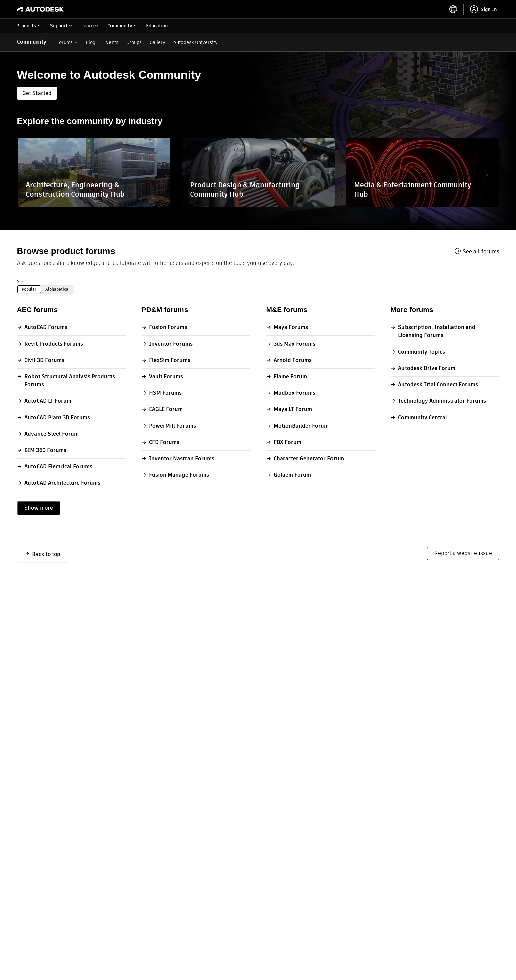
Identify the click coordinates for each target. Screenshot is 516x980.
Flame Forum (290, 376)
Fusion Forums (168, 327)
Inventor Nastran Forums (182, 459)
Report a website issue (463, 553)
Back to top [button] (46, 554)
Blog (91, 42)
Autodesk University (196, 42)
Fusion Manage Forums (179, 475)
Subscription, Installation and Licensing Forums (437, 331)
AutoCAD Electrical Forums (58, 467)
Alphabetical (57, 289)
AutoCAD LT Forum (48, 401)
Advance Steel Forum (52, 434)
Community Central (423, 417)
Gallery (158, 42)
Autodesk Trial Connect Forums (438, 385)
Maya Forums (291, 327)
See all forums (481, 251)
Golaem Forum (292, 475)
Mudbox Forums (294, 393)
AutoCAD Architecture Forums (62, 483)
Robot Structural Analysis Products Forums (70, 381)
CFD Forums (164, 442)
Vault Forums (166, 376)
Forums (64, 42)
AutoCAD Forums (46, 327)
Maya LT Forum (293, 409)
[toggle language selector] (453, 9)
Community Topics (422, 352)
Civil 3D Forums (44, 360)
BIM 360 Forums (45, 450)
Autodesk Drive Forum (427, 368)
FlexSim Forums (170, 360)
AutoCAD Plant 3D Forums (57, 417)
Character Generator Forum (309, 459)
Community (32, 42)
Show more (39, 508)
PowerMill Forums (172, 426)
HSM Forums (165, 393)
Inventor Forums (171, 344)
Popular (29, 289)
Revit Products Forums (54, 344)
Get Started (37, 93)
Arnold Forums (293, 360)
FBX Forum (287, 442)
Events (111, 42)
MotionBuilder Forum (301, 426)
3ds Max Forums (294, 344)
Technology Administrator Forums (442, 401)
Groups (134, 42)
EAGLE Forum (166, 409)
